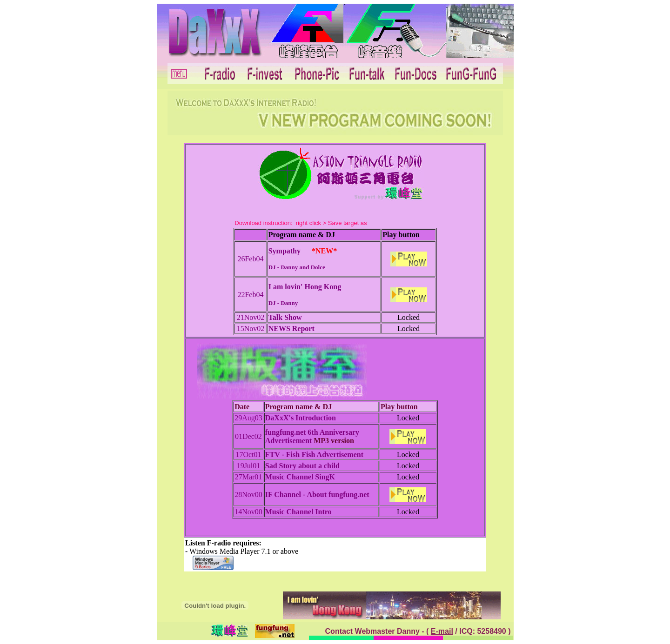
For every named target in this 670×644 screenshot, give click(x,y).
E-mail (442, 631)
